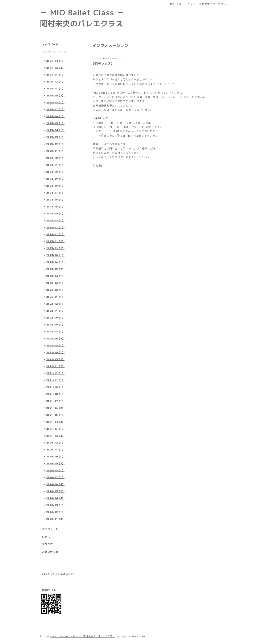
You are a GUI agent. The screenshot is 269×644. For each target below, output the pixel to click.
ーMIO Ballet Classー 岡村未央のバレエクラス (82, 636)
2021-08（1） (55, 394)
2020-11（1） (55, 450)
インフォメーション (54, 52)
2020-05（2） (55, 491)
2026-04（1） (55, 61)
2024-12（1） (55, 158)
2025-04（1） (55, 130)
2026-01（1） (55, 75)
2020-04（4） (55, 498)
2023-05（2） (55, 269)
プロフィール (50, 529)
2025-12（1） (55, 82)
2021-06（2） (55, 408)
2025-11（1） (55, 89)
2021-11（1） (55, 380)
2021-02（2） (55, 436)
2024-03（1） (55, 220)
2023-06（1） (55, 262)
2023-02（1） (55, 290)
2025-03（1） (55, 137)
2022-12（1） (55, 304)
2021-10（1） (55, 387)
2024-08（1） (55, 186)
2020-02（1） (55, 512)
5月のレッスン (103, 63)
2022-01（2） (55, 366)
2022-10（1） (55, 318)
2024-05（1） (55, 207)
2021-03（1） (55, 429)
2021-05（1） (55, 415)
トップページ (50, 44)
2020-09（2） (55, 463)
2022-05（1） (55, 345)
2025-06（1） (55, 116)
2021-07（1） (55, 401)
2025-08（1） (55, 102)
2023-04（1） (55, 276)
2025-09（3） (55, 96)
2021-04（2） (55, 422)
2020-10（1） (55, 457)
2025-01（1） (55, 151)
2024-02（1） (55, 227)
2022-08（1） (55, 332)
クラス (46, 537)
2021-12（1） (55, 373)
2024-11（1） (55, 165)
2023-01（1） (55, 297)
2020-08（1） (55, 470)
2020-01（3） (55, 519)
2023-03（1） (55, 283)
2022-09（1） (55, 325)
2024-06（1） (55, 200)
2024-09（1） (55, 179)
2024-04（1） (55, 214)
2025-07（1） (55, 109)
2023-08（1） (55, 255)
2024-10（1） (55, 172)
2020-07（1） (55, 477)
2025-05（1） (55, 123)
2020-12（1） (55, 443)
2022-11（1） (55, 311)
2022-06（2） (55, 339)
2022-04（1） (55, 352)
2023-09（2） (55, 248)
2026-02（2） (55, 68)
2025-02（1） (55, 144)
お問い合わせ (50, 552)
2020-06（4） (55, 484)
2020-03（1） (55, 505)
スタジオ (47, 544)
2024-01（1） (55, 234)
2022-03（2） (55, 359)
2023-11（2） (55, 241)
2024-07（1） (55, 193)
